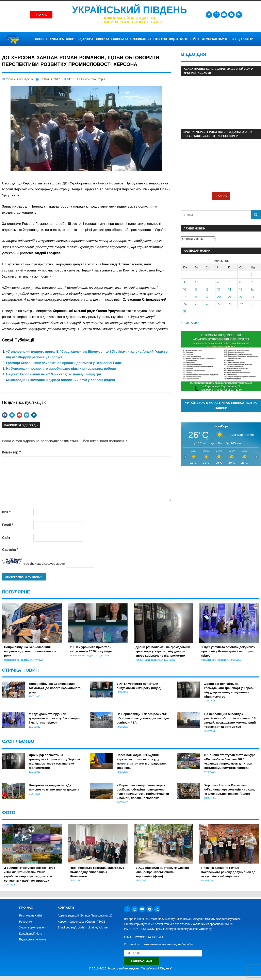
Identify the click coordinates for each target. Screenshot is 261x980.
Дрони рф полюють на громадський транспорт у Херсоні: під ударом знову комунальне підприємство (163, 651)
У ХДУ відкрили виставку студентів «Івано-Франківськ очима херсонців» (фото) (162, 872)
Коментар (11, 452)
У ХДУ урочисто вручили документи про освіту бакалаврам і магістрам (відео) (228, 651)
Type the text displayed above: (44, 564)
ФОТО (184, 39)
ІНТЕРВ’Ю (160, 39)
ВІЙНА (195, 39)
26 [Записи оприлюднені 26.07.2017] (207, 304)
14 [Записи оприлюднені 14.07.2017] (230, 289)
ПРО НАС (221, 196)
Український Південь (130, 10)
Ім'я (6, 512)
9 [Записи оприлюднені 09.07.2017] (252, 282)
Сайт (6, 538)
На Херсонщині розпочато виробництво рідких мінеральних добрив (61, 369)
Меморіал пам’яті (216, 39)
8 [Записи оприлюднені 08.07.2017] (240, 282)
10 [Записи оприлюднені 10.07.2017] (185, 289)
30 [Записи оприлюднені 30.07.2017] (253, 304)
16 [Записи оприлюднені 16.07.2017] (252, 289)
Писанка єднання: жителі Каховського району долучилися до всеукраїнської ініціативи (228, 872)
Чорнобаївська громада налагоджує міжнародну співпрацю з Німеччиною (97, 872)
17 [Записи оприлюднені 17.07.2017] (185, 297)
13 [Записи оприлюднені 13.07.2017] (219, 289)
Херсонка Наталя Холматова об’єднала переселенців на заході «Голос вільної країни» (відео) (230, 789)
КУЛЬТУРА (57, 39)
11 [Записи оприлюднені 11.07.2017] (196, 289)
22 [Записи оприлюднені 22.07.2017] (241, 297)
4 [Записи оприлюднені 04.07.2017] (196, 282)
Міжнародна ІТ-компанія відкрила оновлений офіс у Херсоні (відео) (61, 380)
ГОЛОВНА (40, 39)
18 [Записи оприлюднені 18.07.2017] (196, 297)
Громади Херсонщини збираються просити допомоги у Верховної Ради (64, 363)
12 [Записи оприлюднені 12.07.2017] (207, 289)
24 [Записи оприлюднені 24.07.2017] (185, 304)
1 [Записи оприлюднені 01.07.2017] (240, 275)
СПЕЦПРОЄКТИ (242, 39)
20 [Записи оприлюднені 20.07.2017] (219, 297)
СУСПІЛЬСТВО (141, 39)
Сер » (195, 323)
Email (8, 525)
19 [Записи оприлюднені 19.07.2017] (207, 297)
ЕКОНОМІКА (120, 39)
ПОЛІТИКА (102, 39)
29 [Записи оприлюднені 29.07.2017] (241, 304)
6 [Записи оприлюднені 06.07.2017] (218, 282)
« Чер (185, 323)
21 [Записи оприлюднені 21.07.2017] (230, 297)
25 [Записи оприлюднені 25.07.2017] (197, 304)
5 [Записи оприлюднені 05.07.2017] (207, 282)
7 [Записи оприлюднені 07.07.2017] (229, 282)
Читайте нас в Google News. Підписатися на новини (221, 405)
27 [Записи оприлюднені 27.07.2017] (219, 304)
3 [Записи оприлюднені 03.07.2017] (184, 282)
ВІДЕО (173, 39)
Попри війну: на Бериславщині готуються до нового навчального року (30, 651)
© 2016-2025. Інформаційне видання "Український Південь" (131, 968)
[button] (5, 415)
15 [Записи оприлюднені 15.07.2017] (241, 289)
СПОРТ (71, 39)
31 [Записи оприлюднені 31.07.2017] (185, 311)
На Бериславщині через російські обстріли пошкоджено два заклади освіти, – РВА (143, 718)
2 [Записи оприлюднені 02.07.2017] (252, 275)
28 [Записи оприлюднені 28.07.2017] (230, 304)
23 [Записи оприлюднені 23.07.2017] (252, 297)
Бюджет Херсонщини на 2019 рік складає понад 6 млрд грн (53, 374)
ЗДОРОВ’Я (85, 39)
